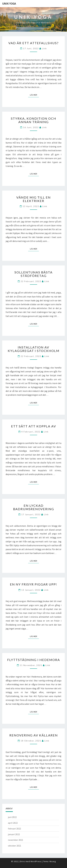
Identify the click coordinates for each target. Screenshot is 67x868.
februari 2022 (14, 829)
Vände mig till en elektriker (33, 199)
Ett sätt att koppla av (34, 426)
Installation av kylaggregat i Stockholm (34, 349)
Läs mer (34, 95)
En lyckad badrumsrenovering (34, 507)
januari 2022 (14, 834)
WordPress (36, 861)
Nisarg (53, 861)
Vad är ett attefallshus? (33, 43)
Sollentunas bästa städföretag (33, 274)
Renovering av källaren (34, 735)
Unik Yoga (9, 4)
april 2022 (13, 823)
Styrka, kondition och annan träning (33, 120)
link (44, 48)
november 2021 (16, 840)
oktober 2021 (15, 846)
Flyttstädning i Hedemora (34, 660)
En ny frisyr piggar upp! (33, 584)
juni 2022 (12, 817)
